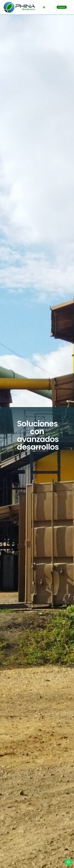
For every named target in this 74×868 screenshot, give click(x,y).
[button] (44, 7)
